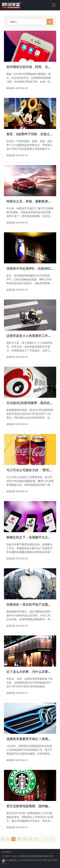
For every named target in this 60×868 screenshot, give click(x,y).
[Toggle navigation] (54, 5)
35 (2, 839)
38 (19, 839)
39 (24, 839)
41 (36, 839)
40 (30, 839)
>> (53, 839)
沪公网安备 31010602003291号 (22, 863)
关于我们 (6, 854)
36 (8, 839)
